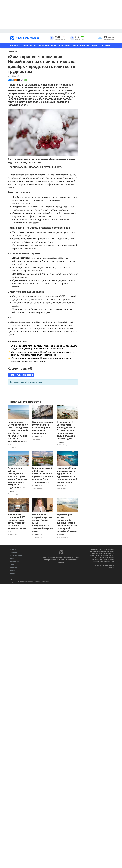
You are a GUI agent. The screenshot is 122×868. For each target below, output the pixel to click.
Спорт (75, 45)
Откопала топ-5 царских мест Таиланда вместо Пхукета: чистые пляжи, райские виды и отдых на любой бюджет (66, 430)
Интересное (13, 445)
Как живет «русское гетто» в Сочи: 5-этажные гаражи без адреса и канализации (43, 428)
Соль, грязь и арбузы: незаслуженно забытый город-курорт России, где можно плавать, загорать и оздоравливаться (18, 478)
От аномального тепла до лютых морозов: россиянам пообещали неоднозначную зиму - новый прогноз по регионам (44, 347)
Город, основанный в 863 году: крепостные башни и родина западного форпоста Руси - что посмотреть (43, 475)
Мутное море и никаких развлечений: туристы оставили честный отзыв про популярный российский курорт (67, 523)
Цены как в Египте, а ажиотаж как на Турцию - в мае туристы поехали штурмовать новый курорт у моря (67, 475)
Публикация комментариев (29, 581)
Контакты (45, 581)
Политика (15, 45)
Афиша (95, 45)
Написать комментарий (21, 375)
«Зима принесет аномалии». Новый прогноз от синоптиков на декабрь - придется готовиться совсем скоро (42, 353)
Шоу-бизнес (64, 45)
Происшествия (41, 45)
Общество (27, 45)
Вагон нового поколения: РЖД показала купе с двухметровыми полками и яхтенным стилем (17, 521)
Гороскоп (105, 45)
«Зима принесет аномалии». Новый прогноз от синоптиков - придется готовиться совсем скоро (42, 360)
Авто (53, 45)
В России (85, 45)
